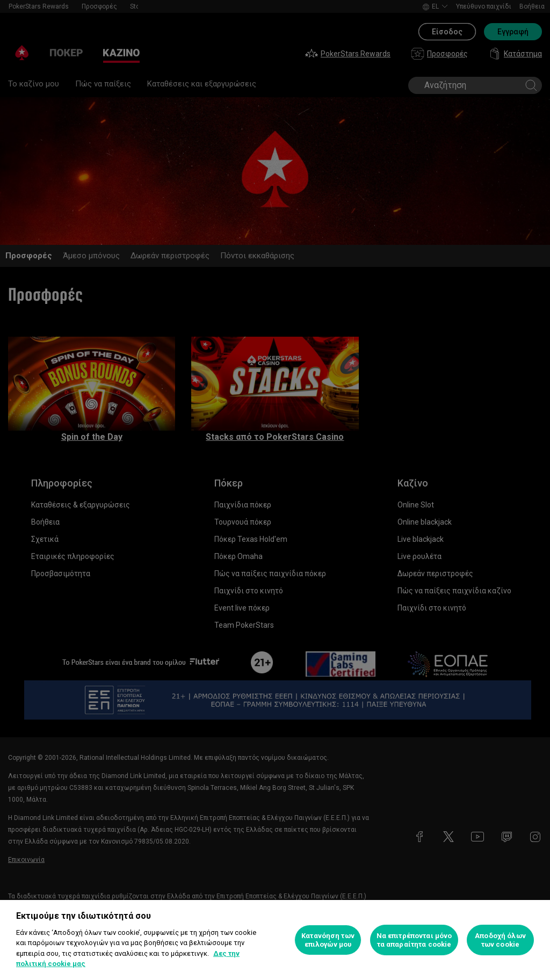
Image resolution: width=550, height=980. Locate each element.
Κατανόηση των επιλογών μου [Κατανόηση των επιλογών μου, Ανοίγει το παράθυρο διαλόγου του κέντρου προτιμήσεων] (328, 940)
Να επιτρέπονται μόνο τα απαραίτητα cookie (414, 940)
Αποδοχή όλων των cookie (500, 940)
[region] (275, 940)
